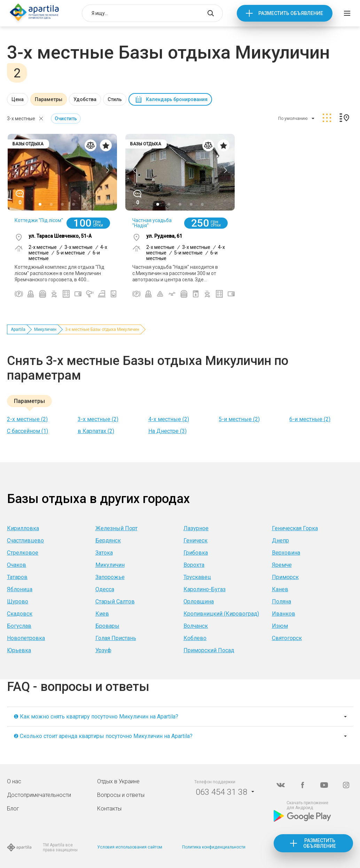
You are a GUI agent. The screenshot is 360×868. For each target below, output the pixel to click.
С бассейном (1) (28, 431)
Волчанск (196, 626)
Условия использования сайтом (130, 847)
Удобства (85, 99)
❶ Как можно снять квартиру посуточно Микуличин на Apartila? (96, 717)
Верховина (286, 553)
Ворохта (194, 565)
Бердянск (108, 540)
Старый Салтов (115, 601)
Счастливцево (25, 540)
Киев (102, 614)
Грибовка (196, 553)
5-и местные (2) (239, 419)
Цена (18, 99)
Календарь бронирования (177, 99)
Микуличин (45, 329)
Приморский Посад (209, 650)
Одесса (105, 589)
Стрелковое (23, 553)
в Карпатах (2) (96, 431)
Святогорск (287, 638)
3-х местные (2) (98, 419)
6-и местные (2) (310, 419)
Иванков (284, 614)
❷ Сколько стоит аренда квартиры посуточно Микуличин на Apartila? (103, 736)
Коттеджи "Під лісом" (39, 220)
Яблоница (20, 589)
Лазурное (196, 528)
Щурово (18, 601)
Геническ (195, 540)
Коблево (195, 638)
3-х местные (21, 119)
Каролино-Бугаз (205, 589)
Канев (280, 589)
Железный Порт (116, 528)
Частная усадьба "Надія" (152, 223)
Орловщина (199, 601)
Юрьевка (19, 650)
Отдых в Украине (118, 781)
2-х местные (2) (27, 419)
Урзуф (103, 650)
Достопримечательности (39, 795)
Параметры (49, 99)
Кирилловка (23, 528)
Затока (104, 553)
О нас (14, 781)
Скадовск (20, 614)
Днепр (280, 540)
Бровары (107, 626)
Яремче (282, 565)
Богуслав (19, 626)
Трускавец (197, 577)
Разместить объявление (291, 13)
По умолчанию (293, 119)
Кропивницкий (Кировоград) (221, 614)
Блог (13, 809)
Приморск (285, 577)
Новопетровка (26, 638)
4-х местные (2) (169, 419)
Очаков (17, 565)
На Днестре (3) (167, 431)
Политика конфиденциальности (214, 847)
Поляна (281, 601)
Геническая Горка (295, 528)
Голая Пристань (116, 638)
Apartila (18, 329)
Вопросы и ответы (121, 795)
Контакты (109, 809)
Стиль (115, 99)
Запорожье (110, 577)
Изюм (280, 626)
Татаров (17, 577)
